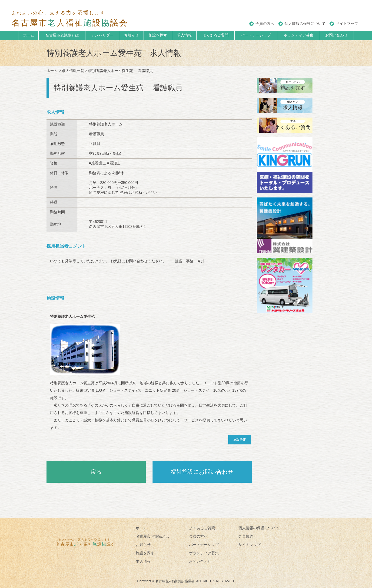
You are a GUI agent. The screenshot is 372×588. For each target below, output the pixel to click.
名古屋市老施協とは (62, 35)
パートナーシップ (256, 35)
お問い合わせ (336, 35)
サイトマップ (347, 24)
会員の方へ (265, 24)
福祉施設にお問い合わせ (202, 472)
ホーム (29, 35)
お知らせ (131, 35)
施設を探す (158, 35)
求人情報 (184, 35)
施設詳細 (240, 440)
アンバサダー (102, 35)
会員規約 (246, 536)
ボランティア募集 (299, 35)
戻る (96, 472)
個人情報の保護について (305, 24)
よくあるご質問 (216, 35)
